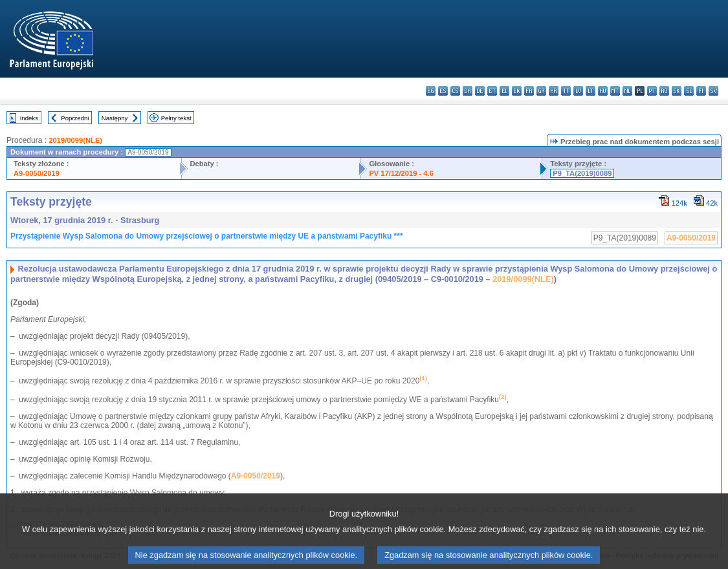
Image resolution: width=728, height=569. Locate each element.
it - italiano (566, 91)
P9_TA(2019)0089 (582, 173)
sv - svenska (713, 91)
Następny (115, 118)
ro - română (664, 91)
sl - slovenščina (689, 91)
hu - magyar (603, 91)
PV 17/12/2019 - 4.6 (401, 173)
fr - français (529, 91)
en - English (517, 91)
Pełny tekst (176, 118)
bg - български (431, 91)
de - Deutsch (480, 91)
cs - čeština (455, 91)
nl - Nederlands (627, 91)
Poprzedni (75, 118)
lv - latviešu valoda (578, 91)
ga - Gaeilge (541, 91)
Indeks (29, 118)
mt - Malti (615, 91)
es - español (443, 91)
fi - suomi (701, 91)
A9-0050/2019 (37, 173)
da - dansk (468, 91)
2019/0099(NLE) (75, 140)
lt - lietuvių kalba (590, 91)
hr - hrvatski (554, 91)
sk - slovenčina (677, 91)
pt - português (652, 91)
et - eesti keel (492, 91)
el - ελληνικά (504, 91)
